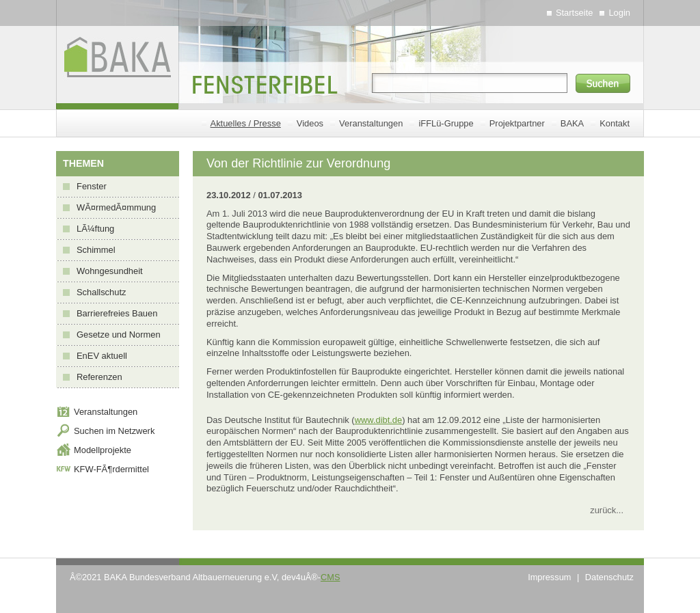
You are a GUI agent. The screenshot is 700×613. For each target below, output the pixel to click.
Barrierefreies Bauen (117, 313)
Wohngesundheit (110, 271)
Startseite (575, 13)
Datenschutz (609, 577)
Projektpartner (517, 123)
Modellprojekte (103, 450)
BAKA (572, 123)
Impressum (549, 577)
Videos (310, 123)
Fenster (92, 186)
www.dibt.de (379, 420)
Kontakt (615, 123)
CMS (330, 577)
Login (619, 13)
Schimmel (96, 250)
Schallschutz (101, 292)
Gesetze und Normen (119, 335)
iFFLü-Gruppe (446, 123)
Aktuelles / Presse (246, 123)
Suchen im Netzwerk (114, 431)
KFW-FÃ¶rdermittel (111, 469)
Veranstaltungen (371, 123)
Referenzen (99, 377)
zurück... (607, 510)
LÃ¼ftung (95, 229)
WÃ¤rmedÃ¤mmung (116, 207)
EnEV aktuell (102, 356)
